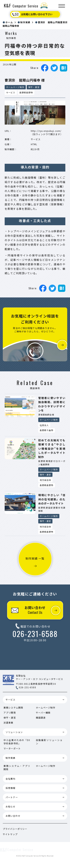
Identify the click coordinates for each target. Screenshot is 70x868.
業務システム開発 (13, 707)
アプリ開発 (10, 713)
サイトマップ (10, 834)
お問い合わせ (35, 610)
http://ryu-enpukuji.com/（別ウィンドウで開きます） (47, 132)
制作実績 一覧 (35, 558)
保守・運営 (34, 87)
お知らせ (11, 806)
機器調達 (41, 718)
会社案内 (11, 779)
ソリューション (14, 732)
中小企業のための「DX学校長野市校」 (17, 742)
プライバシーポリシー (15, 829)
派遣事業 (8, 723)
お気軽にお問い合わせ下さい (37, 14)
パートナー (12, 797)
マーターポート (12, 748)
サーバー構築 (43, 713)
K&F (21, 5)
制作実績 (11, 758)
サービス (11, 700)
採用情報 (11, 788)
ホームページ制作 (15, 87)
